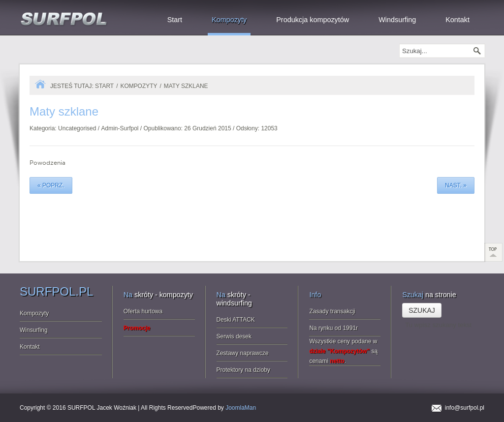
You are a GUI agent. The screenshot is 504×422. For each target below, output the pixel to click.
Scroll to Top (494, 252)
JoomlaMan (241, 408)
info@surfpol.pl (465, 408)
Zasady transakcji (332, 311)
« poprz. (51, 185)
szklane (64, 111)
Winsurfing (34, 330)
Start (104, 86)
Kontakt (30, 347)
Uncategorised (77, 128)
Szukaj (422, 310)
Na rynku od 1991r (333, 328)
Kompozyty (139, 86)
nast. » (456, 185)
